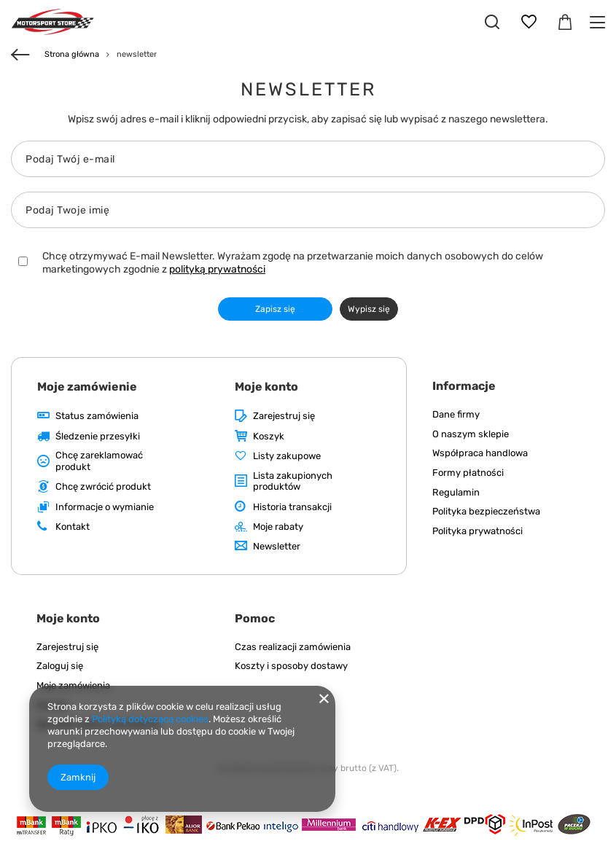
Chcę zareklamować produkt (99, 461)
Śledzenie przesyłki (98, 436)
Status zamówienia (97, 416)
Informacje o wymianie (105, 507)
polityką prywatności (217, 269)
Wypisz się (369, 309)
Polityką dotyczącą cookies (150, 719)
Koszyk (269, 436)
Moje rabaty (278, 527)
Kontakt (73, 527)
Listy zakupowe (287, 456)
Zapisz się (275, 309)
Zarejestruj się (284, 416)
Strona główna (72, 54)
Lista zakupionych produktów (293, 481)
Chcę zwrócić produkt (103, 486)
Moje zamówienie (87, 387)
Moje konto (266, 387)
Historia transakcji (292, 507)
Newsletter (277, 546)
